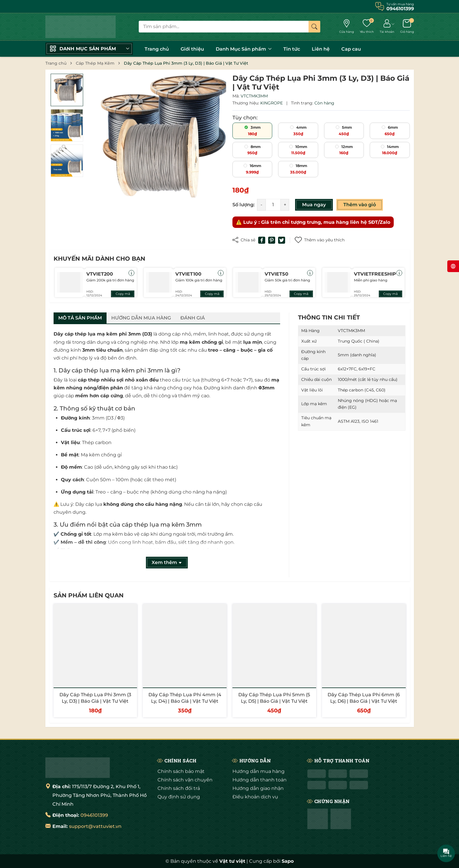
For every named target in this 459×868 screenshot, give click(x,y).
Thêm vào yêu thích (320, 240)
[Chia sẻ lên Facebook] (262, 240)
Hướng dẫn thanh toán (260, 780)
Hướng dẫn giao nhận (258, 788)
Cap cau (351, 49)
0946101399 (94, 815)
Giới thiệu (192, 49)
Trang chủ (157, 49)
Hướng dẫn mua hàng (258, 771)
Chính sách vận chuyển (185, 780)
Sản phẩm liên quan (89, 595)
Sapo (288, 861)
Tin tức (292, 49)
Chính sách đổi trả (179, 788)
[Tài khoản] (387, 27)
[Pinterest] (272, 240)
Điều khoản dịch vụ (255, 797)
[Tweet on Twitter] (282, 240)
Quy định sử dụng (179, 797)
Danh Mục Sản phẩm (244, 49)
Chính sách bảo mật (181, 771)
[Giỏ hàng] (407, 27)
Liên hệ (321, 49)
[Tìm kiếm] (314, 27)
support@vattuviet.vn (95, 826)
